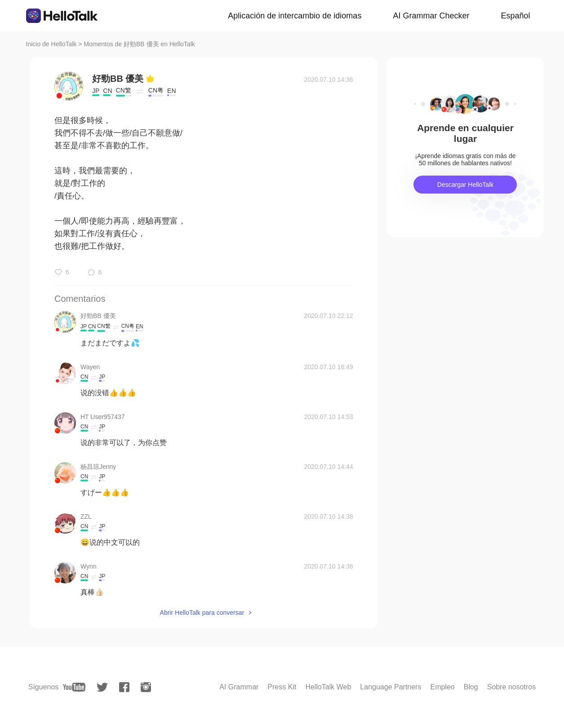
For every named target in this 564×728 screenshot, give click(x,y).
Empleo (442, 687)
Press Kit (282, 687)
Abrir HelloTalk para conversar (202, 613)
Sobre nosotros (512, 687)
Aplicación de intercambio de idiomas (295, 16)
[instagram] (146, 687)
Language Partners (391, 687)
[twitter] (102, 687)
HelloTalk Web (328, 687)
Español (515, 16)
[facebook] (124, 687)
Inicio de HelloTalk (51, 44)
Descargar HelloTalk (465, 185)
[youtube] (74, 687)
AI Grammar (239, 687)
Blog (471, 687)
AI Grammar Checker (431, 16)
